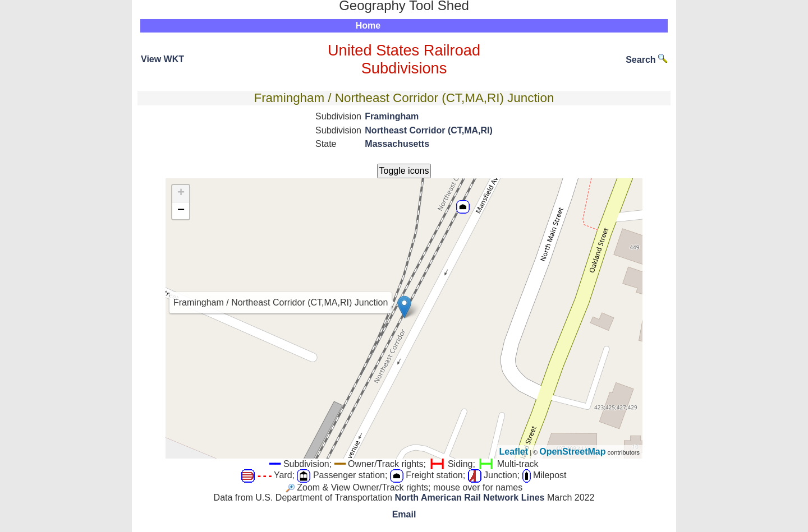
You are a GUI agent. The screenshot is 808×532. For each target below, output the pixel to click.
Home (368, 26)
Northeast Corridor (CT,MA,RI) (429, 130)
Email (404, 514)
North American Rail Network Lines (469, 498)
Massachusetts (397, 144)
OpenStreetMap (572, 452)
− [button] (181, 211)
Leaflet (514, 452)
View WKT (162, 59)
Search (646, 60)
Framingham (392, 116)
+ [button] (181, 193)
